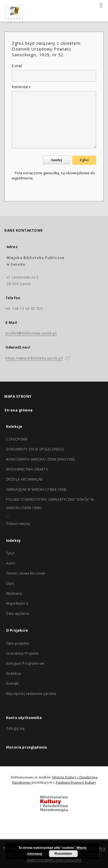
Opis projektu (18, 643)
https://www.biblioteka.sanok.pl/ (34, 358)
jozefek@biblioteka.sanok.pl (31, 333)
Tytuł (10, 553)
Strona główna (19, 410)
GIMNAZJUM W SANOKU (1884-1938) (36, 489)
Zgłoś (84, 160)
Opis (10, 583)
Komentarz (22, 87)
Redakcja (14, 673)
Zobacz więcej (18, 524)
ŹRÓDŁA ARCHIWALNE (24, 479)
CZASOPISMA (17, 439)
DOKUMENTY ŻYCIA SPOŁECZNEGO (35, 449)
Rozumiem (63, 854)
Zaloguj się (15, 728)
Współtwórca (17, 603)
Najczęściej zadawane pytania (31, 694)
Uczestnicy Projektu (22, 653)
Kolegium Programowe (25, 663)
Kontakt (12, 684)
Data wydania (17, 613)
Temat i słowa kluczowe (26, 573)
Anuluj (56, 160)
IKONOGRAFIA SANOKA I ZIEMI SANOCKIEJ (40, 459)
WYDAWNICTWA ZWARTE (27, 469)
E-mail (18, 66)
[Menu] (101, 5)
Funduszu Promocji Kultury (76, 782)
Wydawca (14, 593)
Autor (11, 563)
